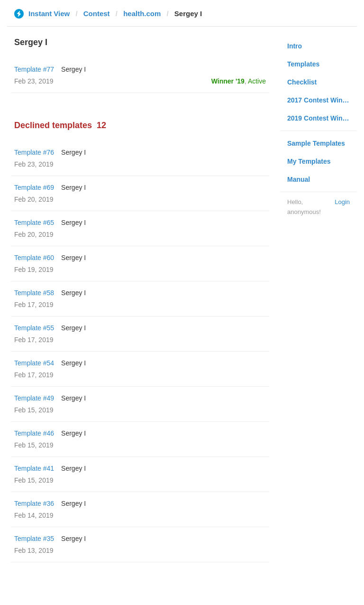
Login (342, 202)
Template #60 (34, 258)
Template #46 (34, 433)
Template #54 (34, 363)
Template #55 (34, 328)
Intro (295, 46)
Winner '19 (228, 81)
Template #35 (34, 539)
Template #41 (34, 468)
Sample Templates (316, 143)
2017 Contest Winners (322, 100)
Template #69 (34, 187)
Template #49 (34, 398)
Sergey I (73, 69)
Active (257, 81)
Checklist (302, 82)
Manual (299, 179)
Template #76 (34, 152)
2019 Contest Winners (322, 118)
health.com (142, 14)
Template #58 (34, 293)
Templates (303, 64)
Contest (97, 14)
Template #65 (34, 223)
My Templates (309, 161)
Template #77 (34, 69)
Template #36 (34, 503)
